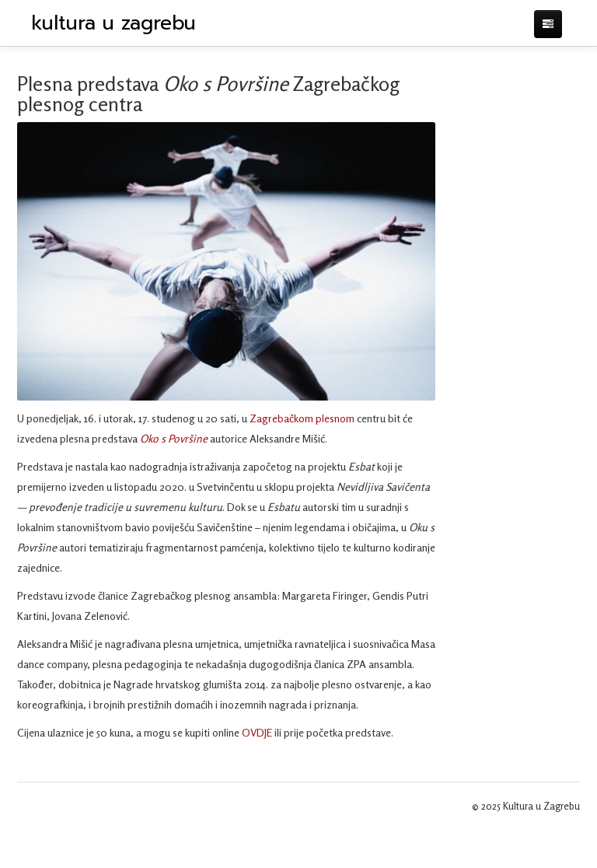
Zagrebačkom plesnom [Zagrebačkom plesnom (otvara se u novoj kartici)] (303, 418)
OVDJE (257, 732)
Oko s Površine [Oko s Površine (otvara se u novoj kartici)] (174, 438)
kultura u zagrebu (113, 23)
